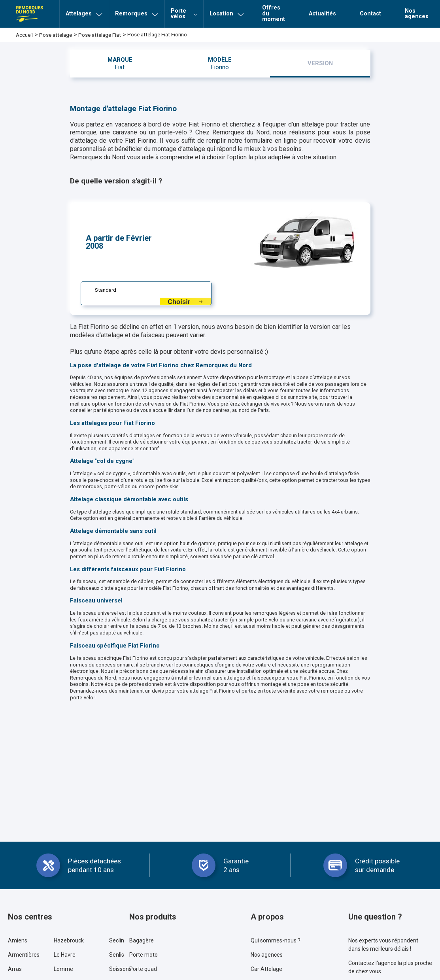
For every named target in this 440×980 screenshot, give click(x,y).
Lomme (63, 969)
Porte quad (143, 969)
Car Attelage (266, 969)
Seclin (117, 940)
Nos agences (267, 955)
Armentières (24, 955)
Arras (15, 969)
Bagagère (142, 940)
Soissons (120, 969)
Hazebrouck (69, 940)
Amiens (18, 940)
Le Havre (65, 955)
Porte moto (144, 955)
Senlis (117, 955)
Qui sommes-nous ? (276, 940)
